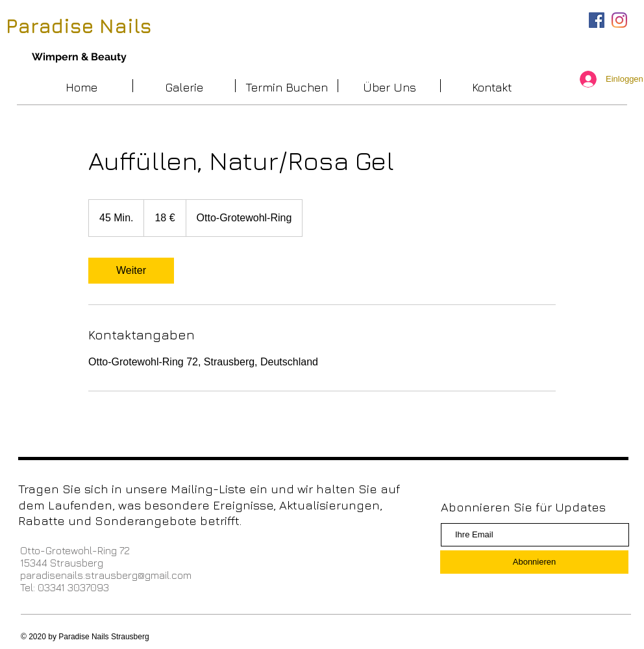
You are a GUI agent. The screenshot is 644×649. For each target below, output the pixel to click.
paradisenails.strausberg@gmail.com (106, 575)
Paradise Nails (79, 26)
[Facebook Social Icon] (597, 20)
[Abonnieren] (534, 562)
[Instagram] (619, 20)
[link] (131, 271)
